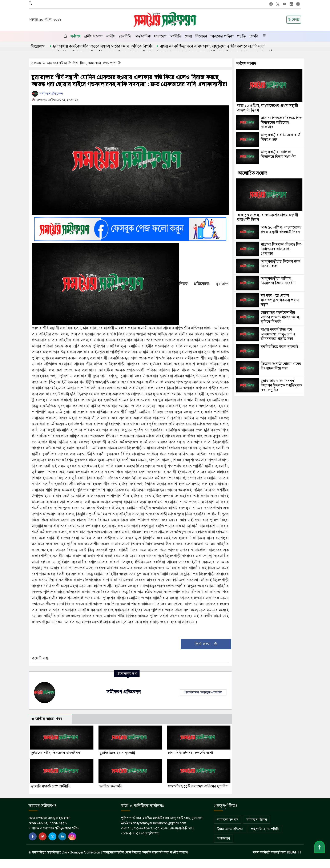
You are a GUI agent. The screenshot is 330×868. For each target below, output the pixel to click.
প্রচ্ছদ (36, 63)
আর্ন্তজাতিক (143, 36)
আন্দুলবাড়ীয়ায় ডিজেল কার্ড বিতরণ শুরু (281, 137)
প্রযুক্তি (242, 36)
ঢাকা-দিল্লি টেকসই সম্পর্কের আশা (190, 753)
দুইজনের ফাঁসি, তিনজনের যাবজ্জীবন (55, 753)
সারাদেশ (160, 36)
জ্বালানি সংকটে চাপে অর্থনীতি (51, 787)
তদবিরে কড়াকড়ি (111, 787)
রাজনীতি (125, 36)
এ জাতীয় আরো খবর (47, 719)
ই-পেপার (294, 20)
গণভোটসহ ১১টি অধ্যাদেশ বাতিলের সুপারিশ (198, 787)
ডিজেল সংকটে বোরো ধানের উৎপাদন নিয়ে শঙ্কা (281, 366)
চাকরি (254, 36)
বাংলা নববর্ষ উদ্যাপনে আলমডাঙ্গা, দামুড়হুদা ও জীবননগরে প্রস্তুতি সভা (212, 46)
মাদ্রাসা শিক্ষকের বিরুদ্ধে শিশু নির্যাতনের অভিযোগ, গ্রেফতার (281, 122)
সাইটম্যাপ (224, 839)
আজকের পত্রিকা (222, 36)
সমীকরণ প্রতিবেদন (47, 94)
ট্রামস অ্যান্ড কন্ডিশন (230, 829)
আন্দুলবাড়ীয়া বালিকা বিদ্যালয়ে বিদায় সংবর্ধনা (278, 154)
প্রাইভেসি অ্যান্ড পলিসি (265, 829)
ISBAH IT (294, 853)
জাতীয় (111, 36)
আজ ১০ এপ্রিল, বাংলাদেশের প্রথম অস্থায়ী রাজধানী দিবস (268, 108)
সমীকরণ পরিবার (257, 820)
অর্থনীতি (176, 36)
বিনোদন (201, 36)
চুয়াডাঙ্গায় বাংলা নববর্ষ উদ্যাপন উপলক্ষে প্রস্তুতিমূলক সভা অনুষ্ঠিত (281, 385)
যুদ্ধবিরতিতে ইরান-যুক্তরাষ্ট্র (117, 753)
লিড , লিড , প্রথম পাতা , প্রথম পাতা (95, 63)
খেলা (188, 36)
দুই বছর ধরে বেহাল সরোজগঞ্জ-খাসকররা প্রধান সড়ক (280, 300)
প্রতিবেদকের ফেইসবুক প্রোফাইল (203, 693)
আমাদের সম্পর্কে (228, 820)
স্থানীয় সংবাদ (93, 36)
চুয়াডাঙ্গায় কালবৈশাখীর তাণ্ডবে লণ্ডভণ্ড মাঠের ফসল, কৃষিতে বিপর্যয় (103, 46)
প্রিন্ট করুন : (206, 644)
